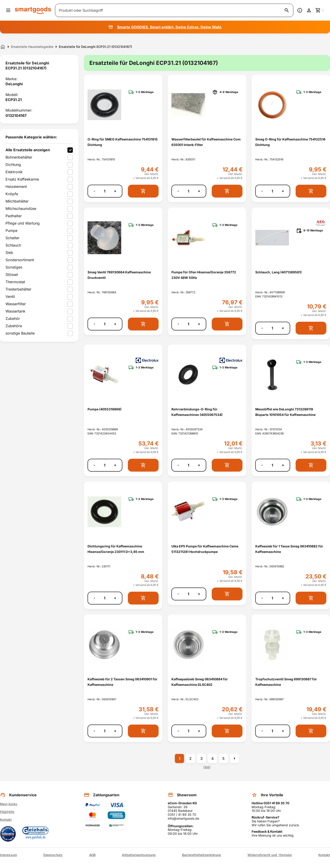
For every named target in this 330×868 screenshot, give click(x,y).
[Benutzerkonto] (309, 10)
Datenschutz (53, 855)
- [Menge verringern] (94, 191)
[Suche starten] (287, 10)
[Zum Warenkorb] (320, 10)
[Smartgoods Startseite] (33, 10)
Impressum (8, 855)
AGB (92, 855)
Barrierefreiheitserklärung (201, 855)
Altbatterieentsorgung (139, 855)
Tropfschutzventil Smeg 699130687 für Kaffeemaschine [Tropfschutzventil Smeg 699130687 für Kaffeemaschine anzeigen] (286, 682)
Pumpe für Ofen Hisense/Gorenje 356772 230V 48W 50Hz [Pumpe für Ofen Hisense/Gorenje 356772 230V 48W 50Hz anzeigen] (204, 275)
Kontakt (6, 820)
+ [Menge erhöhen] (115, 191)
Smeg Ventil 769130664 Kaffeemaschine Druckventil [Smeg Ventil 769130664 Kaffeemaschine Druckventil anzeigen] (119, 275)
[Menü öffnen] (8, 10)
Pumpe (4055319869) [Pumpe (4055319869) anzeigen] (104, 409)
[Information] (300, 10)
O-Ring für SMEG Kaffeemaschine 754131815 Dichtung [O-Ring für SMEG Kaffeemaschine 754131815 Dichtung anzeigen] (123, 142)
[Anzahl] (104, 191)
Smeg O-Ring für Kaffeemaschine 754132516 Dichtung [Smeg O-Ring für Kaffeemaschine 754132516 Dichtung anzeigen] (290, 142)
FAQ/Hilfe (7, 812)
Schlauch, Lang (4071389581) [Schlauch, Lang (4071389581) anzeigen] (278, 272)
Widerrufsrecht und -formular (270, 855)
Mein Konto (9, 804)
